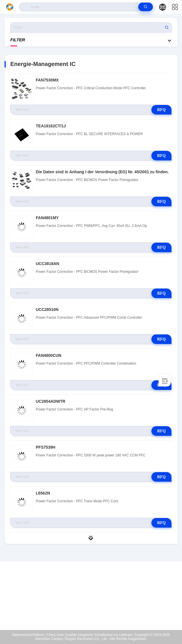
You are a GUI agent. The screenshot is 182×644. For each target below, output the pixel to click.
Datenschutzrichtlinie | (29, 635)
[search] (146, 7)
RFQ (161, 110)
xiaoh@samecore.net (95, 604)
